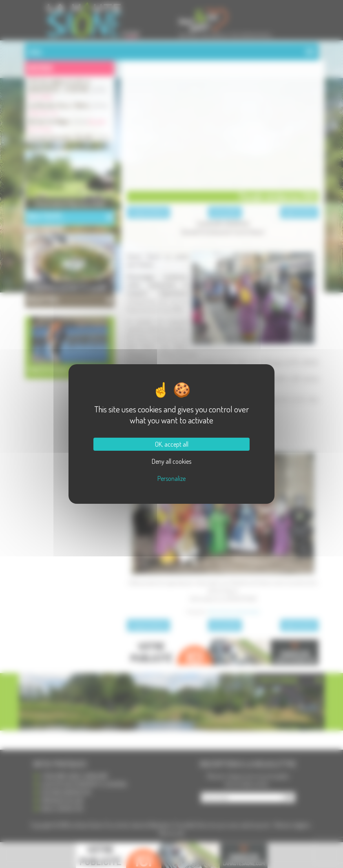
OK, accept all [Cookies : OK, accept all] (172, 444)
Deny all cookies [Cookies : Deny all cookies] (171, 461)
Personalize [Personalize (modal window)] (171, 478)
